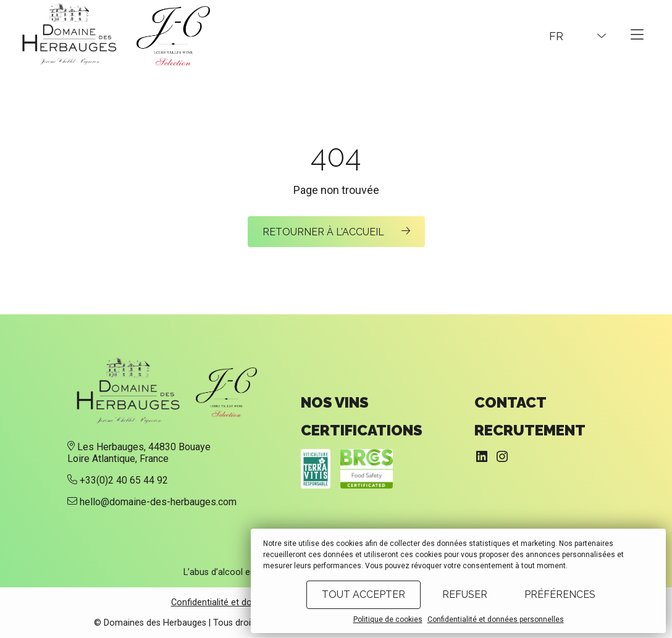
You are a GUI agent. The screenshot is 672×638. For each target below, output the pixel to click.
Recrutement (530, 430)
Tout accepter (363, 594)
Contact (510, 402)
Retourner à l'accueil (325, 232)
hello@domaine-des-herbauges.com (158, 502)
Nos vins (335, 402)
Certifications (362, 430)
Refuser (465, 594)
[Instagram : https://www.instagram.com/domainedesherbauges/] (502, 457)
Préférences (560, 594)
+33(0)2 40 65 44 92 (124, 480)
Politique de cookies (388, 619)
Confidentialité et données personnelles (496, 619)
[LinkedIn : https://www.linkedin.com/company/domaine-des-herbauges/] (482, 457)
